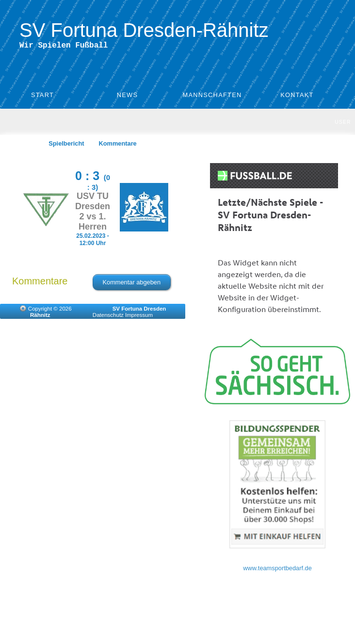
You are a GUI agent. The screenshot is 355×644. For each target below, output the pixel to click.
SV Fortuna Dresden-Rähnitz (144, 30)
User (343, 124)
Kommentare (118, 145)
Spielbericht (66, 145)
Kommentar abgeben (132, 284)
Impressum (139, 317)
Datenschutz (108, 317)
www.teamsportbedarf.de (277, 570)
